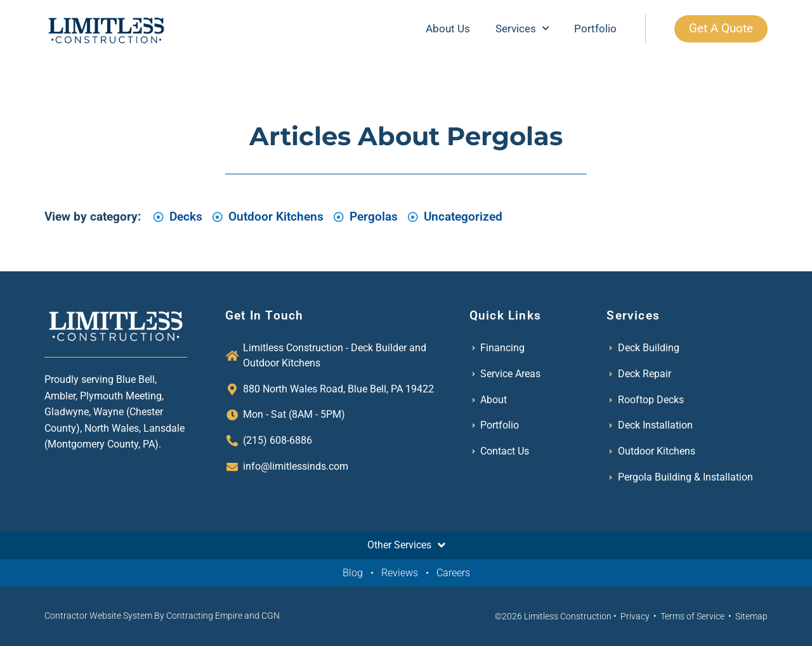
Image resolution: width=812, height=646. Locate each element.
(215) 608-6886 (278, 440)
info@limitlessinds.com (296, 466)
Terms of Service (692, 616)
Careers (453, 573)
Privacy (635, 616)
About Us (447, 29)
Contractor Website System (98, 616)
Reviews (400, 573)
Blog (353, 573)
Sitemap (751, 616)
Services (521, 29)
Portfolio (594, 29)
